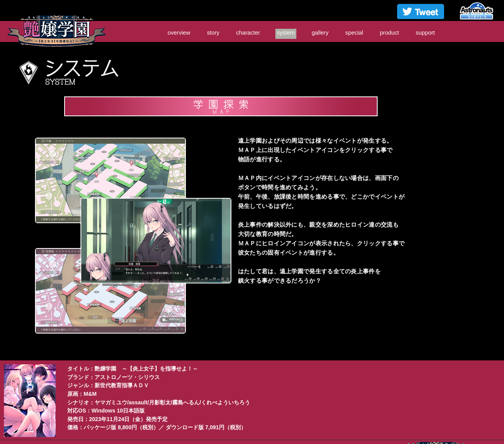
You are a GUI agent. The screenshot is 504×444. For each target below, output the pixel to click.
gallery (320, 33)
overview (179, 33)
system (286, 33)
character (248, 33)
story (213, 33)
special (354, 33)
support (425, 33)
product (389, 33)
